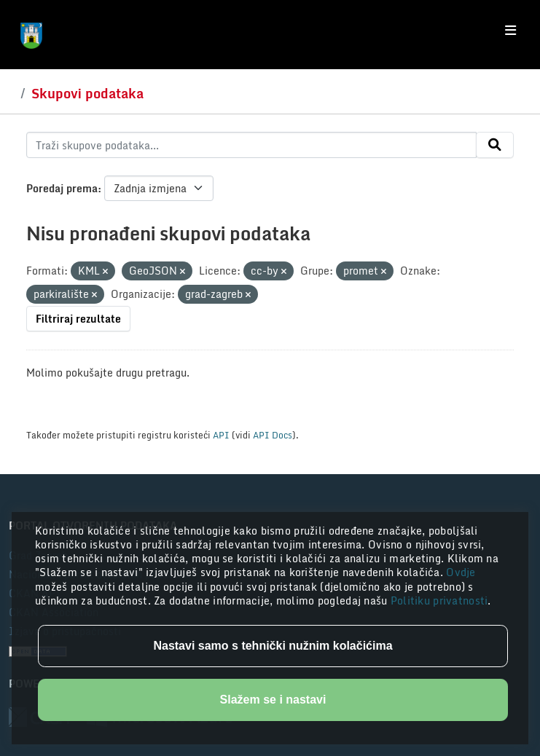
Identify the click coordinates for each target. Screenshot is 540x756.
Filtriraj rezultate (78, 319)
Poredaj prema (62, 188)
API (221, 435)
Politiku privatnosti (439, 601)
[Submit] (495, 145)
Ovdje (461, 572)
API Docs (273, 435)
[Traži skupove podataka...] (251, 145)
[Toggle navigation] (510, 31)
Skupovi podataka (87, 93)
